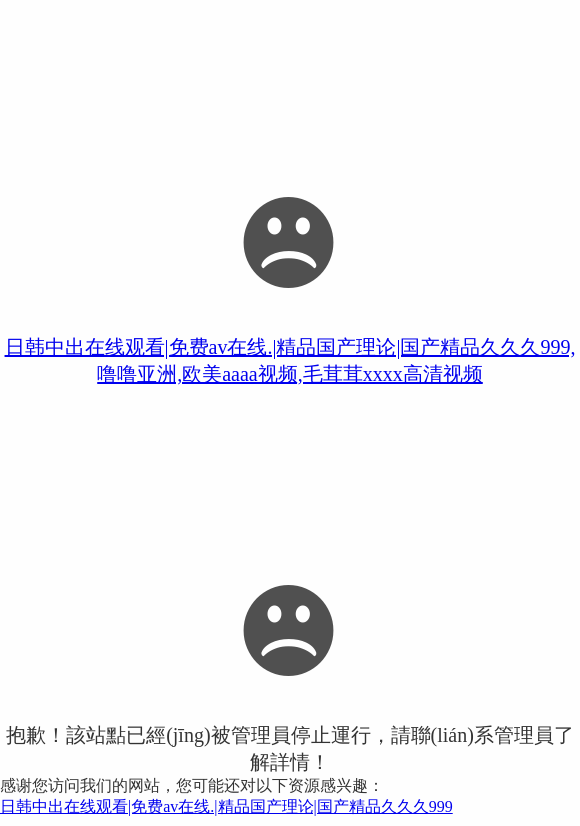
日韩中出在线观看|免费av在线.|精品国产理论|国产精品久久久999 (226, 806)
